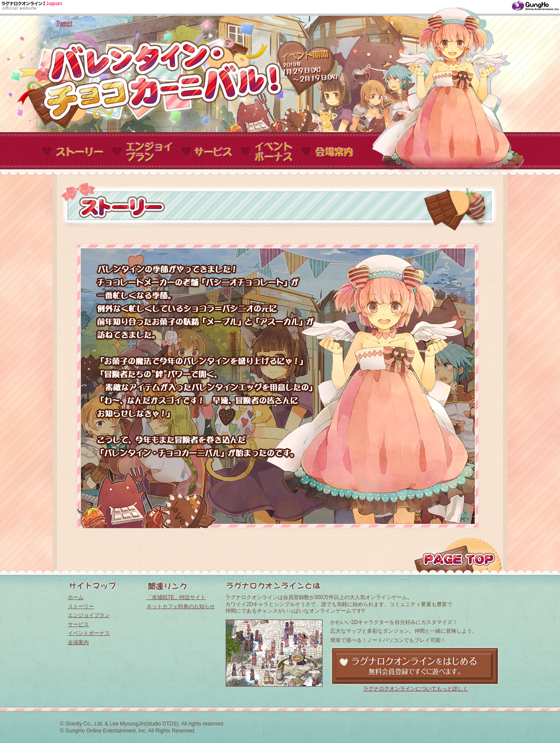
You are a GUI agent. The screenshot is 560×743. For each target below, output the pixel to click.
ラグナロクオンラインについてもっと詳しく (416, 689)
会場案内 (78, 642)
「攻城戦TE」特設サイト (176, 597)
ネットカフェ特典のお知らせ (181, 606)
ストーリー (81, 606)
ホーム (76, 597)
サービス (78, 624)
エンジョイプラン (89, 615)
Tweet (64, 23)
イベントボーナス (89, 633)
